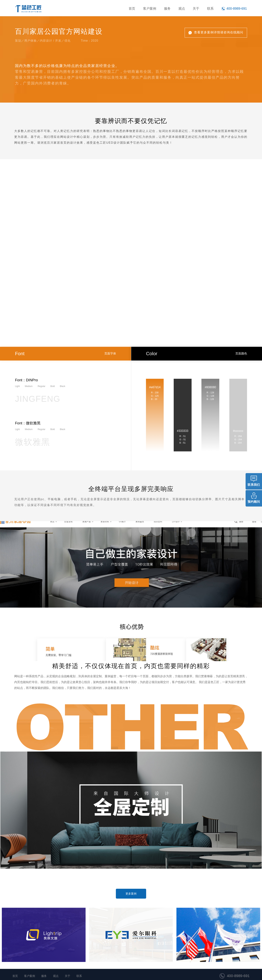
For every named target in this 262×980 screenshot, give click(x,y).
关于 (197, 9)
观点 (184, 9)
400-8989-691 (238, 976)
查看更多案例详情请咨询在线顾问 (219, 32)
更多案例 (131, 894)
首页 (137, 9)
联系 (211, 9)
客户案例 (153, 9)
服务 (170, 9)
